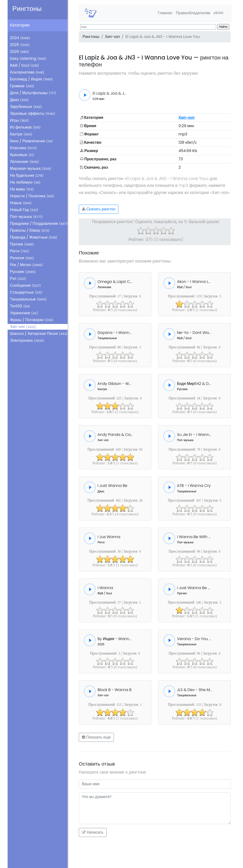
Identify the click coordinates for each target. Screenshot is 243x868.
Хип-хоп (23, 327)
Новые (21, 203)
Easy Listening (28, 58)
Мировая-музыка (30, 169)
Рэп (18, 279)
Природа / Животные (34, 237)
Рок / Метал (26, 265)
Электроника (27, 340)
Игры (19, 120)
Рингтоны (27, 9)
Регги (19, 251)
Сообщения (25, 285)
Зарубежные (26, 107)
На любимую (25, 182)
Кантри (21, 134)
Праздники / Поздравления (39, 224)
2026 (19, 52)
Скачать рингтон (99, 209)
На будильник (27, 175)
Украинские (24, 313)
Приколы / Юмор (30, 230)
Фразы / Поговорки (32, 320)
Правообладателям (191, 13)
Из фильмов (25, 127)
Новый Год (24, 210)
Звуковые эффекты (33, 113)
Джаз (19, 100)
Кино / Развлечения (31, 141)
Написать (93, 832)
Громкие (22, 86)
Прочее (22, 244)
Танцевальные (28, 299)
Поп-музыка (26, 217)
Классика (23, 148)
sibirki (217, 13)
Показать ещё (96, 737)
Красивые (22, 155)
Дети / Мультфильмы (33, 93)
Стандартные (26, 292)
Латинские (24, 162)
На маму (22, 189)
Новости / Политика (32, 196)
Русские (23, 272)
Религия (22, 258)
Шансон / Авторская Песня (39, 334)
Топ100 (20, 306)
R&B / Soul (24, 65)
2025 (20, 45)
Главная (163, 13)
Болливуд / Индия (31, 79)
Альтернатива (27, 72)
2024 (20, 38)
